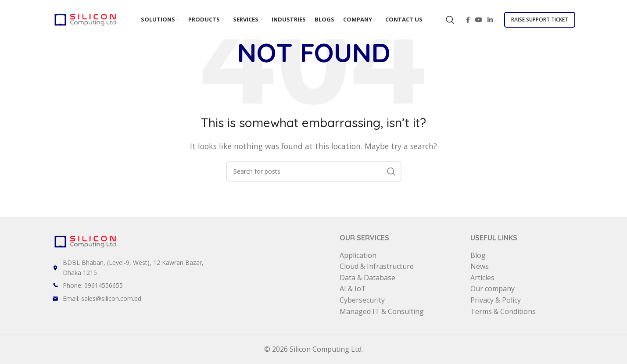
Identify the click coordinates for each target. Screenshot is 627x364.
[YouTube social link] (479, 20)
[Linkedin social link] (490, 20)
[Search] (450, 20)
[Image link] (85, 241)
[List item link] (196, 285)
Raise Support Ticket (540, 20)
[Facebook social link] (468, 20)
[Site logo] (85, 19)
